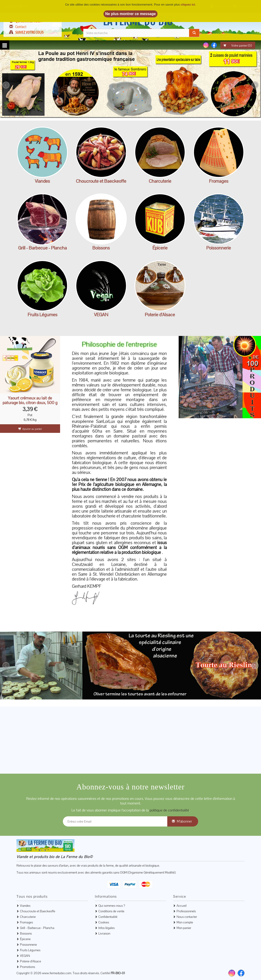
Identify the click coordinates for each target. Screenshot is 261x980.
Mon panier (184, 928)
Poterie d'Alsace (160, 315)
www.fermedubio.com (57, 973)
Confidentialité (108, 917)
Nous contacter (187, 917)
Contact (21, 27)
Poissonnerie (219, 248)
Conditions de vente (111, 911)
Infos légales (106, 928)
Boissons (101, 248)
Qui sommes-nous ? (112, 906)
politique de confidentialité (169, 810)
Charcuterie (160, 181)
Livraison (104, 933)
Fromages (219, 181)
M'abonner (184, 821)
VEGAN (101, 315)
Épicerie (160, 248)
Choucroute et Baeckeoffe (101, 181)
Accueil (182, 906)
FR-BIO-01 (118, 973)
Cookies (104, 922)
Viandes (42, 181)
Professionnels (186, 911)
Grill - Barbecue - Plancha (42, 248)
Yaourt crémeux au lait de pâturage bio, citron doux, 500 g (30, 400)
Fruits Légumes (42, 315)
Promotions (27, 967)
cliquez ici (188, 5)
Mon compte (185, 922)
